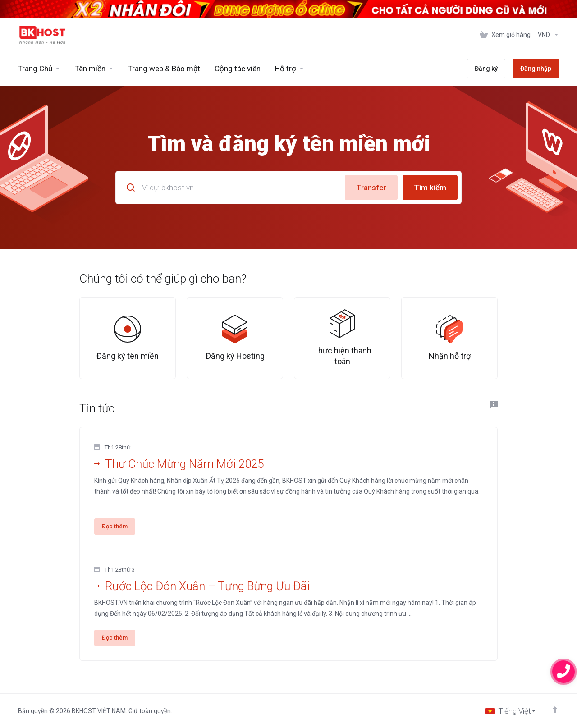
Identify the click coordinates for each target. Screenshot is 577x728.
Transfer (371, 188)
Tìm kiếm (430, 188)
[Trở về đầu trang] (555, 709)
